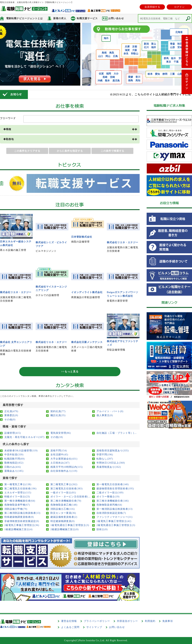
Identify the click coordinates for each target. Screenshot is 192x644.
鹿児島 (116, 81)
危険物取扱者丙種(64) (109, 505)
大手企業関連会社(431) (64, 459)
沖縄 (100, 81)
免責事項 (168, 621)
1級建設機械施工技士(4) (19, 529)
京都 (135, 47)
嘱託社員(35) (58, 415)
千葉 (176, 62)
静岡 (165, 74)
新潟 (146, 44)
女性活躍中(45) (59, 455)
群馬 (166, 58)
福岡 (109, 74)
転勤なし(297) (105, 459)
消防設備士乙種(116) (63, 509)
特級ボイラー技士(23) (17, 497)
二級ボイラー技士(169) (110, 493)
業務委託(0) (11, 415)
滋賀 (127, 50)
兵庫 (127, 47)
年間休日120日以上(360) (111, 463)
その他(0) (10, 420)
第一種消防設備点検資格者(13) (115, 509)
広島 (115, 56)
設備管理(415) (13, 433)
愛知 (157, 74)
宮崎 (112, 77)
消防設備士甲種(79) (16, 509)
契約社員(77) (58, 411)
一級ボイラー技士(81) (63, 493)
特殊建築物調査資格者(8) (19, 517)
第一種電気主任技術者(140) (113, 484)
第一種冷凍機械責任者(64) (20, 501)
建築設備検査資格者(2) (64, 517)
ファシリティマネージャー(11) (115, 517)
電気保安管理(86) (61, 433)
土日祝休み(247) (60, 463)
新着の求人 (60, 18)
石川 (146, 47)
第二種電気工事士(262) (64, 484)
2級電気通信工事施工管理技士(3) (116, 525)
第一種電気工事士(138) (18, 484)
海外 (106, 38)
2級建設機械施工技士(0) (65, 529)
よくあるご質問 (70, 627)
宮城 (180, 47)
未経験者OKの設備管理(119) (21, 451)
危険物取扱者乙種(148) (64, 505)
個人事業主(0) (105, 415)
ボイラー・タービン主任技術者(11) (71, 497)
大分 (116, 74)
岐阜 (150, 74)
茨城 (181, 58)
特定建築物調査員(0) (63, 521)
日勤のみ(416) (13, 467)
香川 (138, 77)
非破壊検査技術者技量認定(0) (22, 521)
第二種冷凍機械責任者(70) (66, 501)
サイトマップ (94, 627)
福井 (154, 47)
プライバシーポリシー (97, 621)
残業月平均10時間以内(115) (67, 467)
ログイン (179, 7)
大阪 (135, 50)
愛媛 (131, 77)
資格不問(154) (59, 451)
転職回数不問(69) (15, 459)
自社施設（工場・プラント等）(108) (117, 433)
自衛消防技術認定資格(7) (111, 513)
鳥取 (112, 53)
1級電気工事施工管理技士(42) (114, 521)
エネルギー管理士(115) (18, 493)
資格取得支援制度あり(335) (113, 451)
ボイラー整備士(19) (108, 497)
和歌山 (135, 54)
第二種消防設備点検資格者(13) (22, 513)
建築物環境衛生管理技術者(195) (115, 489)
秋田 (180, 44)
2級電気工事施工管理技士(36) (22, 525)
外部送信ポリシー (127, 621)
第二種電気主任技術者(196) (20, 489)
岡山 (108, 56)
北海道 (179, 32)
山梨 (180, 74)
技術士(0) (102, 529)
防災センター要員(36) (63, 513)
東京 (169, 62)
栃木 (173, 58)
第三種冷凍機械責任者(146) (113, 501)
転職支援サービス (87, 18)
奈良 (126, 54)
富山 (154, 44)
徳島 (131, 80)
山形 (172, 47)
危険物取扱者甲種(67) (17, 505)
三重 (172, 74)
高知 (138, 80)
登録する (187, 51)
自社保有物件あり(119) (64, 471)
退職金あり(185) (14, 471)
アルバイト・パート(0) (110, 411)
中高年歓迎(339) (14, 455)
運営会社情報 (69, 621)
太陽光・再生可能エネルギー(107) (24, 437)
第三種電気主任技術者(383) (67, 489)
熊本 (107, 81)
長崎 (105, 77)
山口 (101, 56)
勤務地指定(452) (14, 463)
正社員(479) (11, 411)
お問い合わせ (117, 627)
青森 (172, 44)
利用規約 (150, 621)
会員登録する (152, 7)
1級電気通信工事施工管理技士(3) (70, 525)
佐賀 (101, 74)
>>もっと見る (70, 372)
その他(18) (57, 437)
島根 (104, 53)
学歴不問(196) (105, 455)
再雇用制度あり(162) (109, 467)
